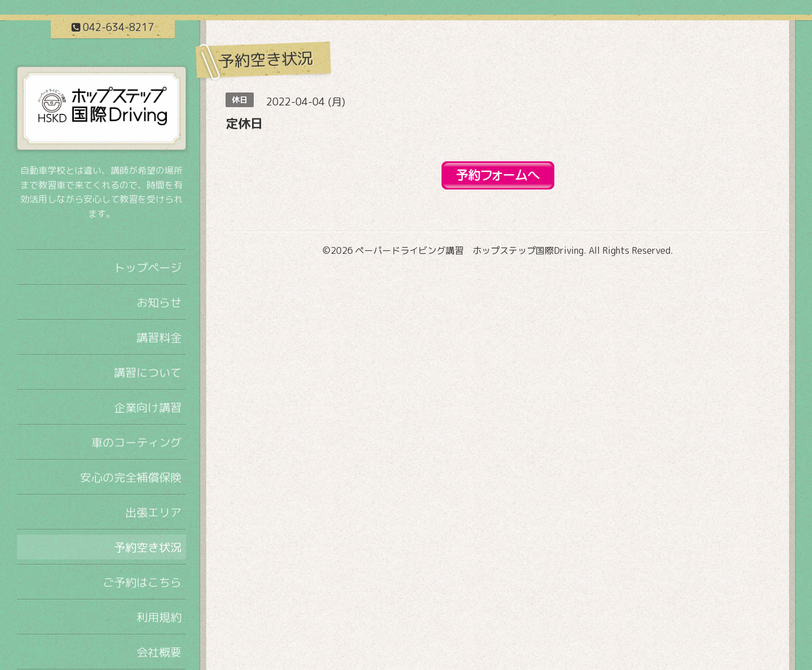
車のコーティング (136, 442)
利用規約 (159, 617)
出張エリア (153, 512)
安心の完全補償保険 (131, 477)
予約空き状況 (148, 547)
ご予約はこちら (142, 582)
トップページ (148, 267)
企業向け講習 (148, 407)
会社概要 (159, 652)
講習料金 (159, 337)
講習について (148, 372)
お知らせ (159, 302)
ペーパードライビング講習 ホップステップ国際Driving (469, 250)
